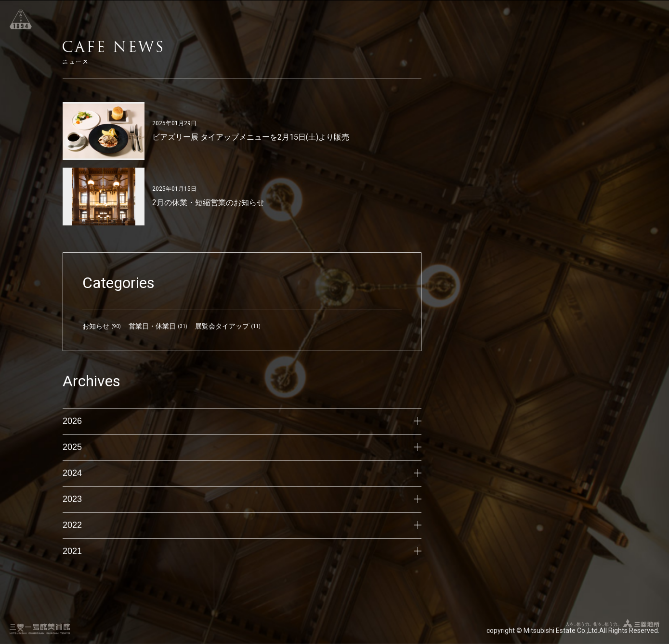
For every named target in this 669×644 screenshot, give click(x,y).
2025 (242, 447)
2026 (242, 421)
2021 (242, 551)
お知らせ (96, 326)
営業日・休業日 (152, 326)
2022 (242, 525)
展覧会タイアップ (222, 326)
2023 (242, 499)
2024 (242, 473)
